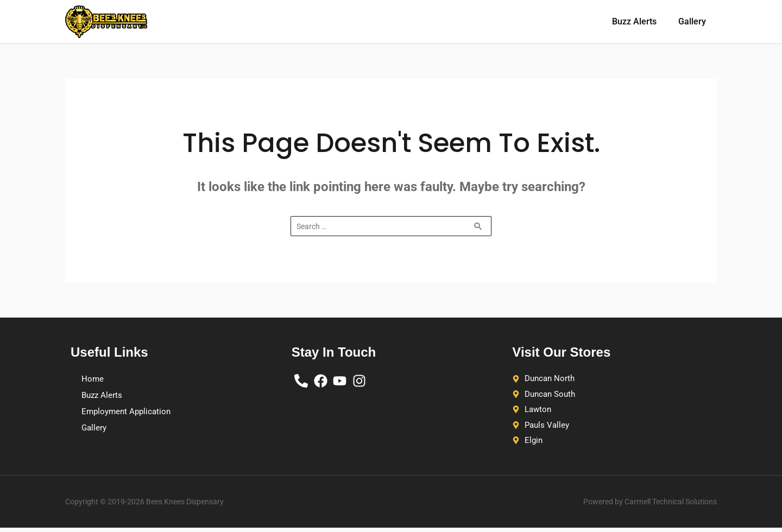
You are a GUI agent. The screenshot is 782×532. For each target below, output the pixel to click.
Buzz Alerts (634, 21)
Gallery (692, 21)
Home (93, 379)
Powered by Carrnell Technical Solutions (640, 506)
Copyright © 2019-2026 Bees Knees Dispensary (156, 506)
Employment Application (128, 412)
